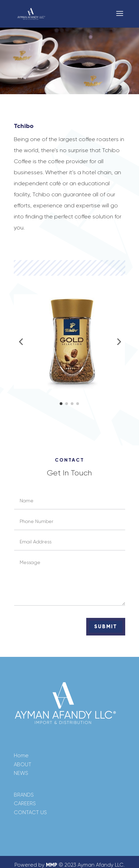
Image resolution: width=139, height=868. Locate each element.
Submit (106, 627)
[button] (21, 342)
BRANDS (24, 795)
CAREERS (25, 803)
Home (21, 756)
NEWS (21, 773)
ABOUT (23, 765)
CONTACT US (30, 812)
